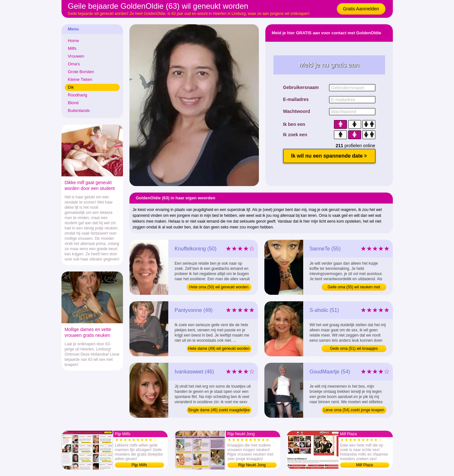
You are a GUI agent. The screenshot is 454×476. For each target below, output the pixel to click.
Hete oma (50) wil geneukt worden (219, 287)
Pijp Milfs (139, 465)
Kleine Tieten (80, 79)
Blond (73, 103)
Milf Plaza (364, 465)
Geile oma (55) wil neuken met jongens (354, 288)
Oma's (74, 64)
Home (74, 41)
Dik (71, 87)
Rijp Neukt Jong (252, 465)
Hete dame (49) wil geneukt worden (219, 349)
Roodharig (78, 95)
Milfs (72, 48)
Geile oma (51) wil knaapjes (354, 349)
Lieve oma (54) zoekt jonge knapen (354, 410)
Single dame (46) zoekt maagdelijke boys (219, 411)
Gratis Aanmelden (361, 9)
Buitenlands (79, 111)
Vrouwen (76, 56)
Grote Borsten (81, 72)
